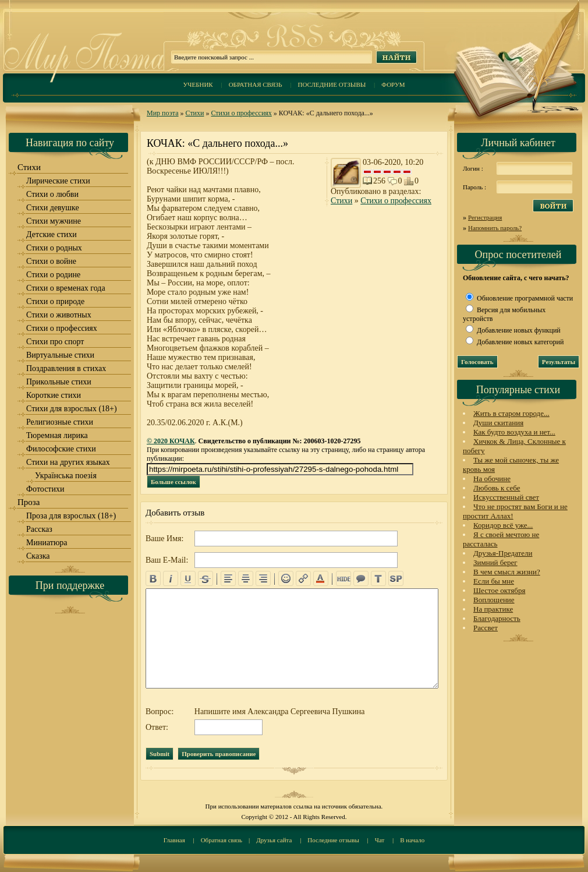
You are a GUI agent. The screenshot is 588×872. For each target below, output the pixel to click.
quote (361, 578)
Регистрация (485, 217)
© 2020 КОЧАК (171, 441)
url (303, 578)
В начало (412, 840)
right (263, 578)
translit (378, 578)
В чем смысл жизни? (507, 572)
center (246, 578)
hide (343, 578)
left (228, 578)
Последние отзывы (332, 84)
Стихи (195, 113)
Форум (393, 84)
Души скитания (498, 423)
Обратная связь (256, 84)
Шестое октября (499, 590)
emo (286, 578)
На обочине (492, 479)
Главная (174, 840)
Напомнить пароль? (495, 228)
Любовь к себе (497, 488)
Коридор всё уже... (503, 525)
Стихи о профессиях (241, 113)
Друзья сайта (274, 840)
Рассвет (486, 628)
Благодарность (497, 618)
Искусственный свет (506, 497)
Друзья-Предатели (503, 553)
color (321, 578)
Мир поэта (163, 113)
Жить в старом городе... (511, 413)
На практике (493, 609)
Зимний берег (495, 562)
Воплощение (494, 600)
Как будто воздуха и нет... (514, 432)
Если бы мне (494, 581)
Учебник (198, 84)
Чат (380, 840)
